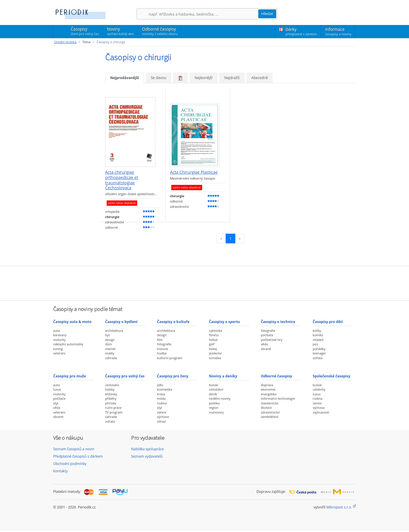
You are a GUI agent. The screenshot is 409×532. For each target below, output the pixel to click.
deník (213, 394)
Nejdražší (232, 78)
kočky (317, 331)
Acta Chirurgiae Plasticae (194, 172)
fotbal (213, 340)
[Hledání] (203, 14)
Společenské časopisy (331, 376)
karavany (60, 335)
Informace (338, 31)
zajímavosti (321, 412)
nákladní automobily (68, 344)
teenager (319, 353)
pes (315, 344)
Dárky (301, 31)
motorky (59, 340)
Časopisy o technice (278, 322)
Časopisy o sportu (224, 322)
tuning (58, 349)
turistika (215, 358)
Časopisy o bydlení (121, 322)
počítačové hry (272, 340)
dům (109, 344)
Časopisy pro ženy (173, 376)
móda (161, 398)
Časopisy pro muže (70, 376)
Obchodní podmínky (70, 464)
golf (212, 344)
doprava (267, 385)
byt (108, 335)
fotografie (164, 344)
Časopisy (85, 32)
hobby (110, 389)
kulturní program (170, 358)
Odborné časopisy (160, 31)
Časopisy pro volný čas (125, 376)
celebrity (319, 389)
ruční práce (114, 408)
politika (214, 403)
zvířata (317, 358)
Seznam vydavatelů (147, 456)
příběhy (111, 398)
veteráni (59, 353)
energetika (269, 394)
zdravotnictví (270, 412)
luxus (57, 389)
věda (264, 344)
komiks (318, 335)
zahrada (111, 358)
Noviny (120, 31)
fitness (214, 335)
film (160, 340)
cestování (112, 385)
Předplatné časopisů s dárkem (78, 456)
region (214, 408)
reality (110, 353)
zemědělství (270, 417)
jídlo (160, 385)
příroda (111, 403)
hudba (162, 353)
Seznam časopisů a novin (74, 449)
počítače (267, 335)
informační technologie (278, 398)
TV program (114, 412)
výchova (163, 417)
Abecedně (260, 78)
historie (162, 349)
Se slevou (159, 78)
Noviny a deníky (223, 376)
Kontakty (60, 471)
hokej (213, 349)
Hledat (267, 14)
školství (266, 408)
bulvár (214, 385)
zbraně (266, 349)
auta (56, 331)
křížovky (111, 394)
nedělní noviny (220, 398)
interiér (111, 349)
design (110, 340)
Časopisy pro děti (328, 322)
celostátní (216, 389)
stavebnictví (270, 403)
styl (56, 403)
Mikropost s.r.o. (339, 507)
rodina (162, 403)
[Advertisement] (204, 282)
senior (317, 403)
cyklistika (216, 331)
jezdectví (215, 353)
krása (161, 394)
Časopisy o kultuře (173, 322)
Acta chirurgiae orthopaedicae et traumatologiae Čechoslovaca (122, 180)
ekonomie (268, 389)
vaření (161, 412)
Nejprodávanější (125, 78)
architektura (114, 331)
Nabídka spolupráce (147, 449)
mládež (318, 340)
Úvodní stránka (65, 42)
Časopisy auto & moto (72, 322)
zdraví (161, 421)
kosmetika (165, 389)
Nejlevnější (204, 78)
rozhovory (216, 412)
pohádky (319, 349)
